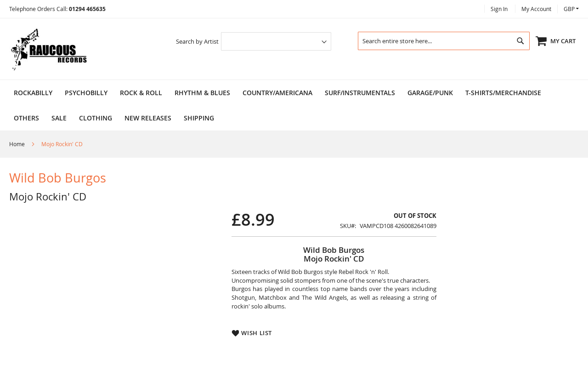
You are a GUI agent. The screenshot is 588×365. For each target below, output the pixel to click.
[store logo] (48, 49)
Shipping (199, 118)
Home (18, 144)
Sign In (499, 9)
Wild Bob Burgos (58, 178)
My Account (536, 9)
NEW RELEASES (148, 118)
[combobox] (444, 41)
